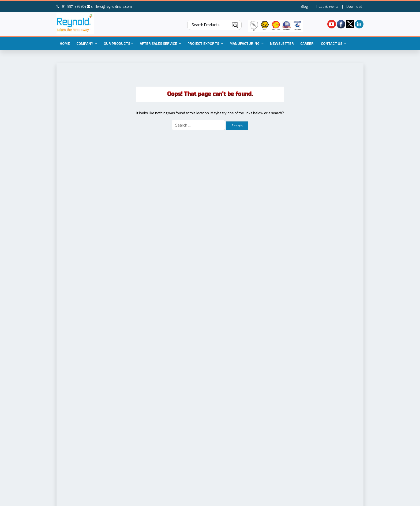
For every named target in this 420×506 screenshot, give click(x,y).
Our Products (119, 43)
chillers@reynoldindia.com (109, 6)
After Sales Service (160, 43)
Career (307, 43)
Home (65, 43)
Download (354, 6)
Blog (304, 6)
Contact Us (334, 43)
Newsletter (282, 43)
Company (87, 43)
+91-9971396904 (71, 6)
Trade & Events (327, 6)
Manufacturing (247, 43)
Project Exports (205, 43)
